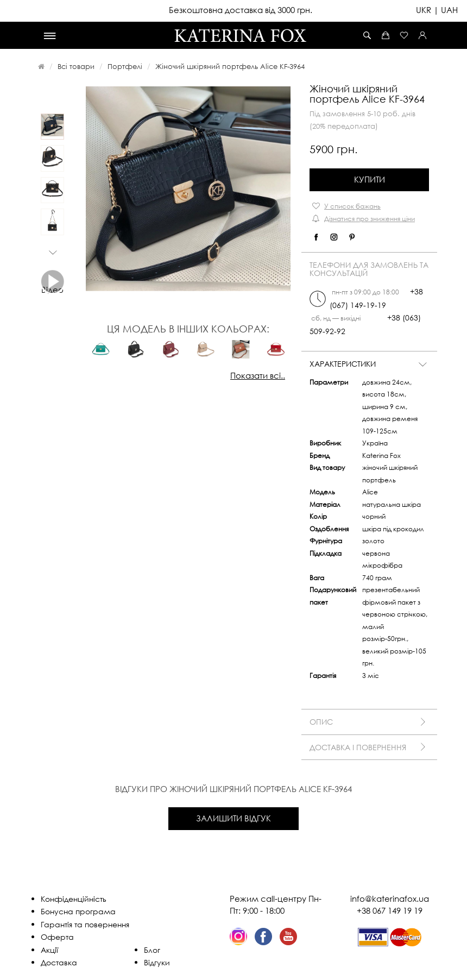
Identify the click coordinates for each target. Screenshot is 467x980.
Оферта (57, 937)
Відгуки (157, 962)
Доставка (59, 962)
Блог (152, 950)
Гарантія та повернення (85, 924)
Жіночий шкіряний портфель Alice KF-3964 (230, 66)
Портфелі (125, 66)
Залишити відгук (233, 818)
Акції (49, 950)
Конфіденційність (74, 899)
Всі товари (76, 66)
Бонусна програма (78, 911)
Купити (370, 179)
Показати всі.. (258, 375)
